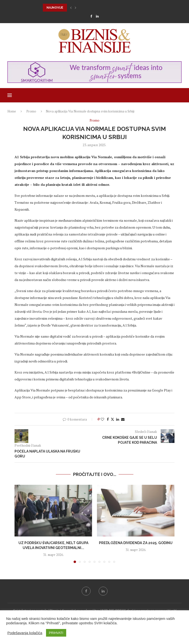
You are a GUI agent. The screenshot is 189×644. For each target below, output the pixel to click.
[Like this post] (102, 419)
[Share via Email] (123, 419)
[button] (71, 8)
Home (12, 111)
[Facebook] (91, 16)
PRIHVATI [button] (56, 633)
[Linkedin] (97, 16)
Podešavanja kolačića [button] (25, 633)
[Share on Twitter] (112, 419)
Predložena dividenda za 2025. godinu (136, 543)
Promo (31, 111)
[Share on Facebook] (108, 419)
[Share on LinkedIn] (118, 419)
